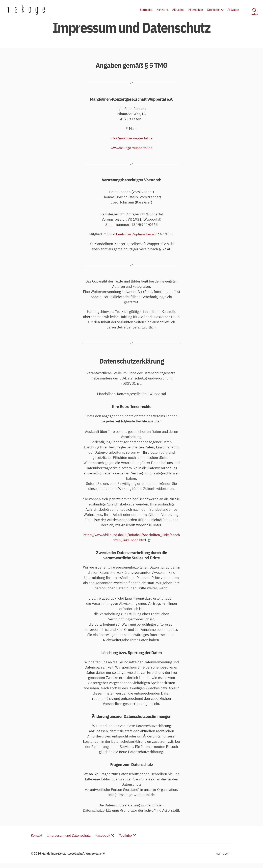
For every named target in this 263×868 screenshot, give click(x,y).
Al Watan (233, 12)
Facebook (112, 840)
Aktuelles (178, 12)
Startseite (146, 12)
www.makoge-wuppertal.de (131, 153)
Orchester (213, 12)
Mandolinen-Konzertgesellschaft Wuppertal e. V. (75, 859)
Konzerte (162, 12)
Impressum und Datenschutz (74, 840)
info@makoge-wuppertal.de (131, 143)
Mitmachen (196, 12)
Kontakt (37, 840)
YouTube (137, 840)
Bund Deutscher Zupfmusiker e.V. (132, 239)
